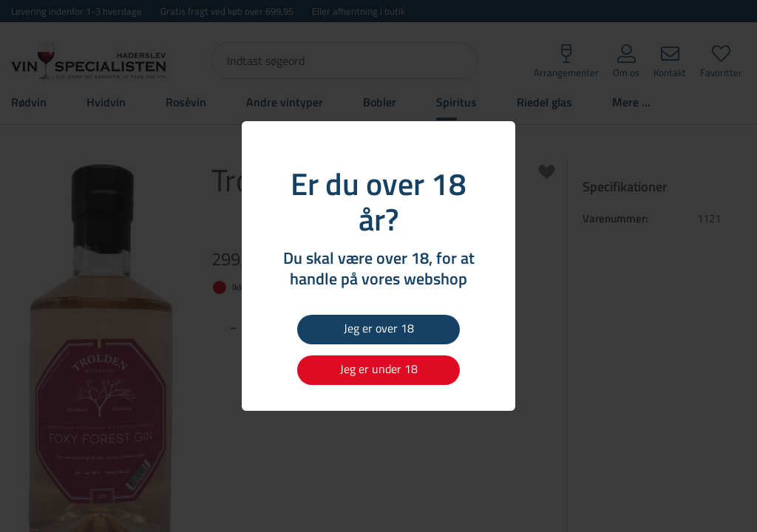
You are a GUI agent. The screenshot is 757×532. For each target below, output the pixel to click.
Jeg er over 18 (379, 328)
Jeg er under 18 (379, 369)
